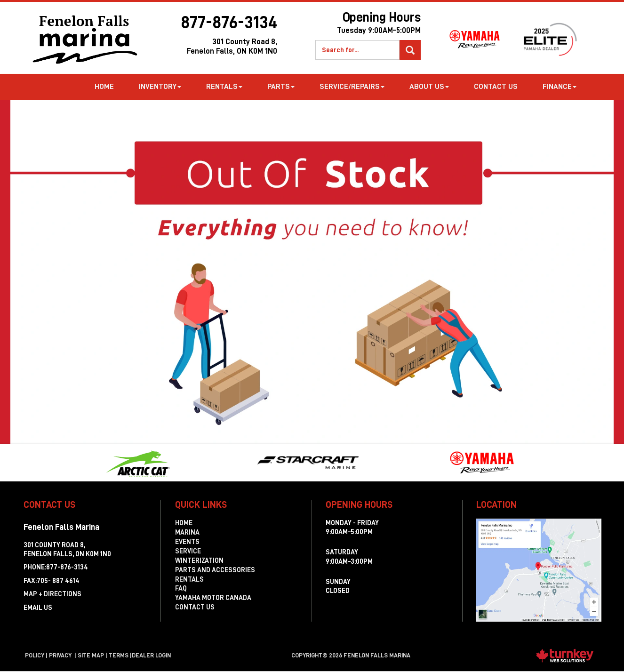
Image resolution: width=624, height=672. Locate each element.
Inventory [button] (160, 87)
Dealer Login (151, 655)
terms (119, 655)
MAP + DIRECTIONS (52, 594)
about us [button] (429, 87)
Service (188, 551)
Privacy (60, 655)
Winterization (199, 560)
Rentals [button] (224, 87)
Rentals (189, 579)
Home (104, 87)
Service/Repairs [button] (352, 87)
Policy (35, 655)
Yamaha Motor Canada (213, 598)
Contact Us (496, 87)
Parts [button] (281, 87)
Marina (187, 532)
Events (187, 542)
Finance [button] (560, 87)
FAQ (181, 588)
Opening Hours (356, 25)
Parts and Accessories (215, 570)
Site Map (91, 655)
